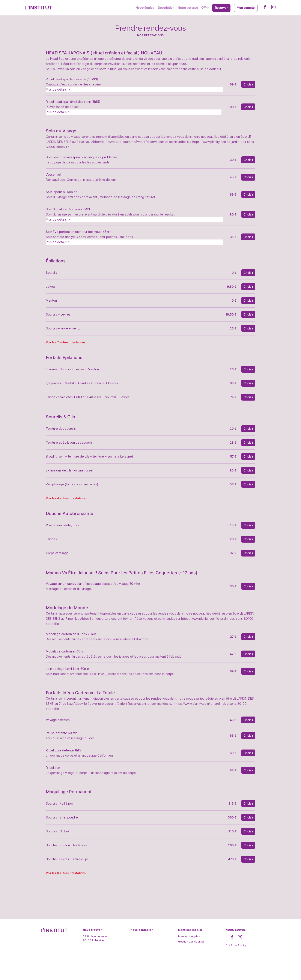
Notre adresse (188, 8)
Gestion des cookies (191, 959)
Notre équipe (145, 8)
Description (166, 8)
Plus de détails (66, 90)
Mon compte (246, 8)
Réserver (221, 8)
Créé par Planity (236, 963)
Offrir (205, 8)
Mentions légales (189, 954)
